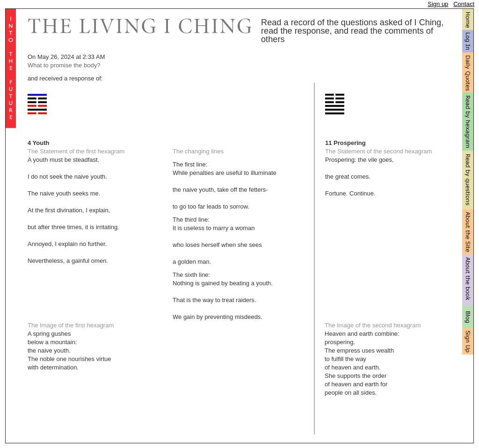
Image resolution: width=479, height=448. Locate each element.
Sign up (438, 4)
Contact (464, 4)
